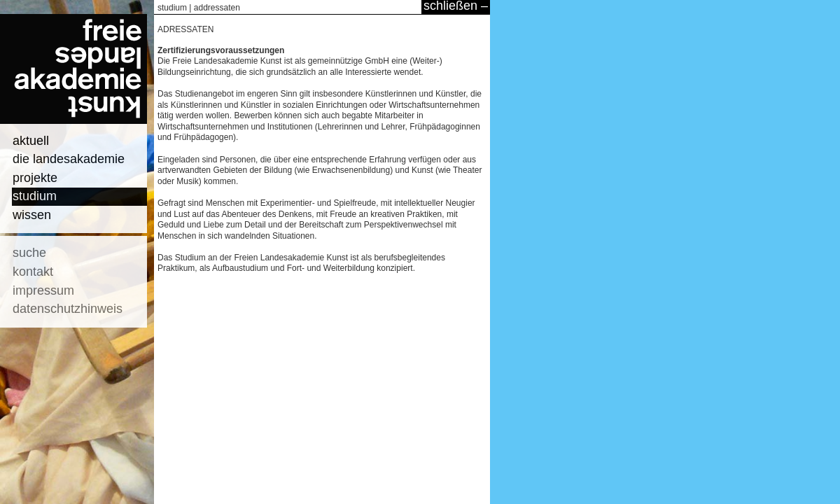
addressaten (217, 8)
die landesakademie (69, 159)
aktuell (31, 141)
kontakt (33, 272)
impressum (43, 290)
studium (35, 196)
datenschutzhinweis (68, 309)
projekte (35, 178)
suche (29, 253)
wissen (32, 215)
